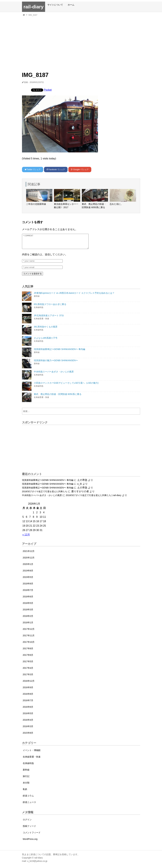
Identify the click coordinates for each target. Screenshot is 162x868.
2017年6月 (28, 658)
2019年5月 (28, 580)
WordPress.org (30, 842)
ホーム (71, 5)
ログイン (27, 822)
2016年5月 (28, 716)
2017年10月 (29, 645)
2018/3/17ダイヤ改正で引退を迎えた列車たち (45, 494)
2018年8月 (28, 586)
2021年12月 (29, 554)
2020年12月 (29, 560)
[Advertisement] (81, 41)
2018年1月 (28, 625)
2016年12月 (29, 684)
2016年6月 (28, 710)
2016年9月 (28, 690)
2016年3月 (28, 729)
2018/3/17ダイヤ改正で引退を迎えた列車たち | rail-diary (93, 498)
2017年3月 (28, 677)
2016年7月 (28, 703)
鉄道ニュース (29, 805)
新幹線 (26, 773)
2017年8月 (28, 651)
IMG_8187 (33, 15)
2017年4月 (28, 671)
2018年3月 (28, 612)
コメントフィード (32, 835)
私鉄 (25, 792)
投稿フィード (29, 829)
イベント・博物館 (32, 753)
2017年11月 (29, 638)
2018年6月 (28, 599)
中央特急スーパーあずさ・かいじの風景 (42, 498)
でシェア (33, 170)
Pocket (48, 90)
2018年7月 (28, 593)
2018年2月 (28, 619)
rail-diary (34, 7)
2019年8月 (28, 573)
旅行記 (26, 779)
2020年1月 (28, 567)
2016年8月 (28, 697)
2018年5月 (28, 606)
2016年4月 (28, 723)
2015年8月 (28, 736)
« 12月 (26, 537)
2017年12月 (29, 632)
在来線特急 (28, 766)
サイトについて (55, 5)
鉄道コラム (28, 799)
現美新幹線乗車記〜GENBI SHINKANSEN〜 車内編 (48, 483)
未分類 (26, 786)
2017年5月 (28, 664)
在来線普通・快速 (32, 760)
